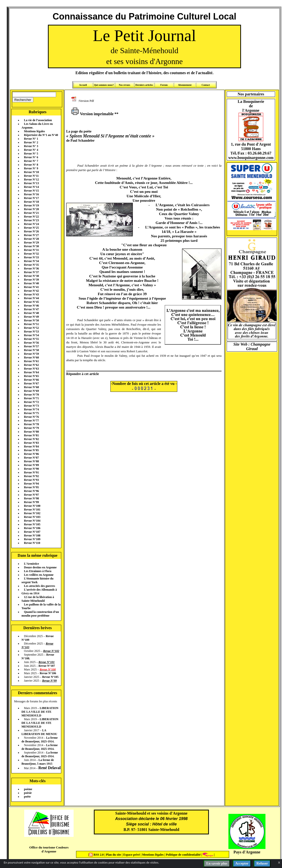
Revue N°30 (31, 246)
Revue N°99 (31, 502)
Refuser (262, 863)
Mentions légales (34, 131)
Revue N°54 (31, 335)
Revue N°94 (31, 484)
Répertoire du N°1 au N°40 (41, 135)
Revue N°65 (31, 376)
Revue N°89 (31, 465)
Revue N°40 (31, 283)
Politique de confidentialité (183, 855)
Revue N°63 (31, 369)
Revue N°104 (32, 521)
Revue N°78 (31, 424)
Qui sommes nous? (104, 85)
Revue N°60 (31, 357)
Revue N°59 (31, 354)
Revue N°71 (31, 398)
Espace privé (131, 855)
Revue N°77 (31, 421)
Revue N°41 (31, 287)
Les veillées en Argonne (39, 575)
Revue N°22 (31, 217)
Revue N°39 (31, 280)
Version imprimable (92, 114)
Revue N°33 (31, 257)
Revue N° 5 (31, 154)
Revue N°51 (31, 324)
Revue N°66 (31, 380)
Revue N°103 (32, 517)
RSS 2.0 (97, 855)
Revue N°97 (31, 495)
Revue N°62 (31, 365)
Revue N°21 (31, 213)
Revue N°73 (31, 406)
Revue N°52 (31, 328)
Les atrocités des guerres (40, 586)
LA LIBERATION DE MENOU (39, 732)
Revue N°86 (31, 454)
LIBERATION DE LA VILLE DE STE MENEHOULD (40, 712)
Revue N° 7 (31, 161)
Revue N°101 (32, 510)
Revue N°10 (31, 172)
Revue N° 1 (31, 139)
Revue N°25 (31, 228)
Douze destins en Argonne (40, 567)
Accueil (83, 85)
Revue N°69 (31, 391)
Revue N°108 (32, 535)
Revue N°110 (32, 543)
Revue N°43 (31, 294)
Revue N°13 (31, 183)
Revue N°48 (31, 313)
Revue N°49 (31, 317)
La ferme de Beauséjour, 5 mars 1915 (38, 762)
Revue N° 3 (31, 146)
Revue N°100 (32, 506)
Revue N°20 (31, 209)
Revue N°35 (31, 265)
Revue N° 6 (31, 157)
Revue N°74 (31, 409)
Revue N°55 (31, 339)
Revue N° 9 (31, 168)
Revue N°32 (31, 254)
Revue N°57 (31, 346)
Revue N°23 (31, 220)
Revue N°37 (31, 272)
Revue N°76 (31, 417)
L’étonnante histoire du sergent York (37, 580)
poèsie (28, 793)
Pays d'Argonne (247, 852)
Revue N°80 (31, 432)
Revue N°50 (31, 320)
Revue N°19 (31, 205)
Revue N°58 (31, 350)
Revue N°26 (31, 231)
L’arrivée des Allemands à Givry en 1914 (39, 591)
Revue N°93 (31, 480)
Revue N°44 (31, 298)
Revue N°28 (31, 239)
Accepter (242, 863)
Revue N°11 (31, 176)
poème (28, 789)
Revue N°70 (31, 395)
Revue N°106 (32, 528)
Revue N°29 (31, 243)
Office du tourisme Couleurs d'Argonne (49, 849)
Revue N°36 (31, 268)
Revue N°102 (32, 513)
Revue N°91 (31, 472)
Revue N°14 (31, 187)
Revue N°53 (31, 332)
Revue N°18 (31, 202)
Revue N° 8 (31, 165)
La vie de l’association (38, 120)
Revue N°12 (31, 179)
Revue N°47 (31, 309)
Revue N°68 (31, 387)
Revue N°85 (31, 450)
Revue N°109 (32, 539)
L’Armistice (31, 564)
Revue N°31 (31, 250)
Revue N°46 (31, 306)
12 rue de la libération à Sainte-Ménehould (38, 599)
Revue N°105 (32, 524)
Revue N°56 (31, 343)
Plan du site (114, 855)
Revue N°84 (31, 446)
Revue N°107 (32, 532)
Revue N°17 (31, 198)
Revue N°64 (31, 372)
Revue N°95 (31, 487)
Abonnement (185, 85)
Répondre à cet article (82, 374)
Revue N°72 (31, 402)
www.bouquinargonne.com (251, 158)
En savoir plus (217, 863)
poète (27, 797)
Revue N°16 (31, 194)
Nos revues (124, 85)
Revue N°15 (31, 191)
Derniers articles (144, 85)
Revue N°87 (31, 458)
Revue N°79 (31, 428)
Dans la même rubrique (37, 555)
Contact (206, 85)
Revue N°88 (31, 461)
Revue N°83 (31, 443)
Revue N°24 (31, 224)
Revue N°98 (31, 498)
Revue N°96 (31, 491)
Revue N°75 (31, 413)
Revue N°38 (31, 276)
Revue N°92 (31, 476)
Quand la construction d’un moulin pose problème (40, 614)
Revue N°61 (31, 361)
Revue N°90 (31, 469)
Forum (164, 85)
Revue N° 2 (31, 142)
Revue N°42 (31, 291)
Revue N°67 (31, 383)
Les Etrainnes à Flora (38, 571)
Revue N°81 (31, 435)
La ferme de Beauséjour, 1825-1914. (40, 740)
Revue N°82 (31, 439)
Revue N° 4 (31, 150)
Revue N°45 (31, 302)
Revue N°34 (31, 261)
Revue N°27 (31, 235)
